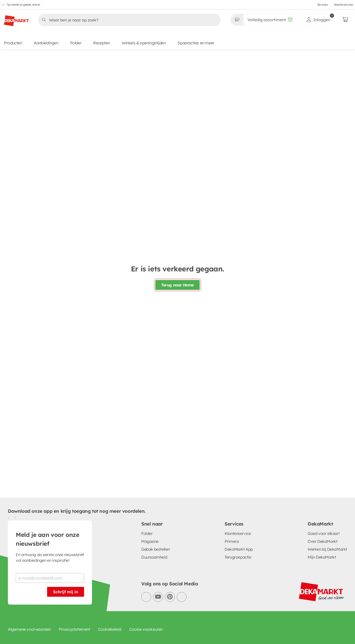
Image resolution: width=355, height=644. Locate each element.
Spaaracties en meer (196, 43)
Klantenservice (344, 5)
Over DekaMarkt (322, 541)
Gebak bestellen (156, 549)
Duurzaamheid (154, 557)
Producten (13, 43)
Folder (76, 43)
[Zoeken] (128, 20)
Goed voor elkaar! (324, 533)
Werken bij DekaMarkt (327, 549)
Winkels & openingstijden (144, 43)
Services (323, 5)
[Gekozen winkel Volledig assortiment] (237, 20)
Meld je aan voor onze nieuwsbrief (48, 539)
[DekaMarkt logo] (16, 19)
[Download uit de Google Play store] (10, 517)
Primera (232, 541)
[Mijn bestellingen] (345, 20)
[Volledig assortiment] (270, 20)
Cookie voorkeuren (146, 629)
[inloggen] (318, 20)
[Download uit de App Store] (14, 517)
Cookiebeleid (110, 629)
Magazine (150, 541)
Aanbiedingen (46, 43)
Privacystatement (74, 629)
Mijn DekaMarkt (322, 557)
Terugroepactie (238, 557)
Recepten (102, 43)
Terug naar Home (177, 285)
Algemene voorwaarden (29, 629)
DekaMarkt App (239, 549)
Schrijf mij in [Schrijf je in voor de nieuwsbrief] (66, 592)
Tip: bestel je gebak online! (23, 5)
